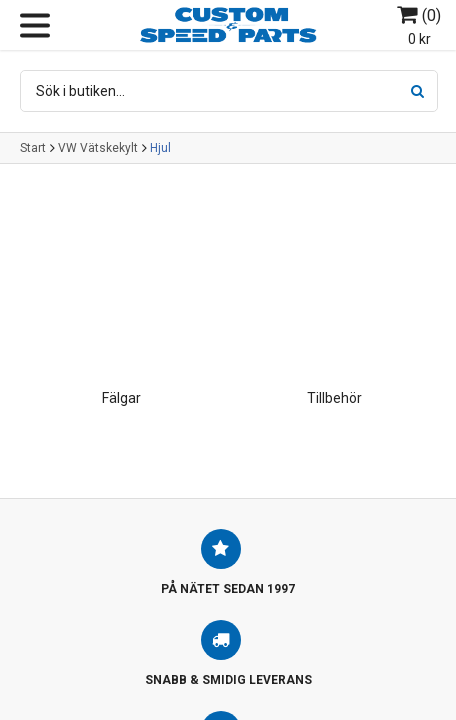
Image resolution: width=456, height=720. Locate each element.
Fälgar (121, 398)
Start (33, 148)
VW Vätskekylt (98, 148)
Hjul (160, 148)
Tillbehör (334, 398)
